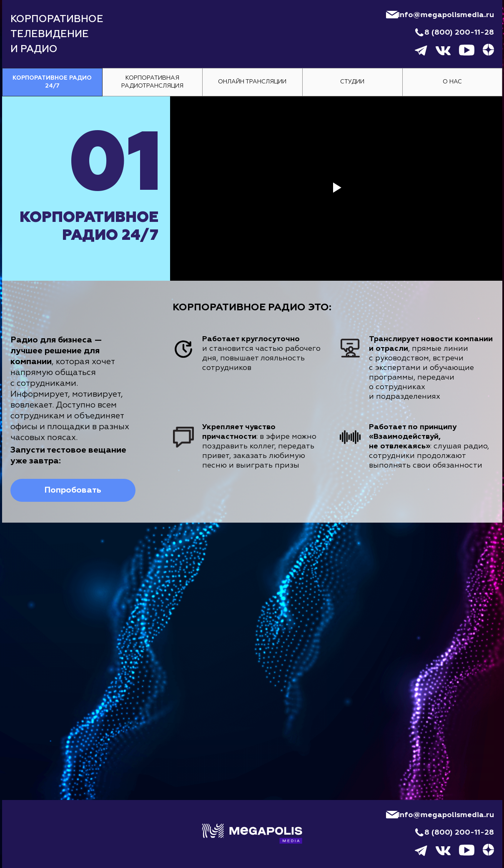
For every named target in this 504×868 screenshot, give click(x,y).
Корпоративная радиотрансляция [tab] (152, 82)
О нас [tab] (452, 82)
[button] (73, 490)
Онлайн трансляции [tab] (252, 82)
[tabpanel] (252, 309)
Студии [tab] (352, 82)
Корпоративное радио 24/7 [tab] (52, 82)
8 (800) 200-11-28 (459, 33)
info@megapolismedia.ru (446, 15)
